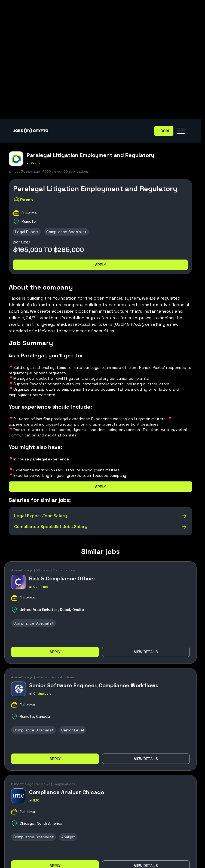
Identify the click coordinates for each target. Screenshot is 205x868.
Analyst (68, 837)
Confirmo (41, 587)
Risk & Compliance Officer (62, 578)
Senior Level (73, 730)
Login (164, 131)
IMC (36, 800)
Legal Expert (27, 232)
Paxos (36, 163)
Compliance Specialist (66, 232)
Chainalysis (42, 694)
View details (146, 652)
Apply (101, 265)
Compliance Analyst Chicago (67, 792)
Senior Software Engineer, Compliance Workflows (94, 685)
